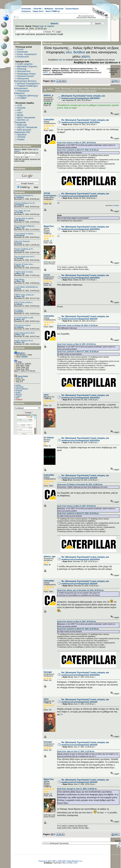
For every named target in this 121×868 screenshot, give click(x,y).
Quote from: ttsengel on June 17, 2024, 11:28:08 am (77, 789)
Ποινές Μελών (19, 280)
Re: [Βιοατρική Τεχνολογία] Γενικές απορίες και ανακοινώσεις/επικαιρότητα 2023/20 (85, 195)
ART (19, 110)
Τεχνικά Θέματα (72, 9)
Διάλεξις (19, 304)
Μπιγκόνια (20, 235)
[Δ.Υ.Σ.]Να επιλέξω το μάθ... (24, 318)
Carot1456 (20, 387)
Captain (19, 396)
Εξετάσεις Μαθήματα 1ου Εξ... (25, 203)
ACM (20, 105)
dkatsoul (19, 394)
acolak (18, 392)
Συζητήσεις (26, 11)
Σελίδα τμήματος (25, 64)
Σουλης (19, 243)
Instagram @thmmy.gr (28, 96)
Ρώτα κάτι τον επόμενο (22, 325)
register (50, 26)
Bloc (64, 863)
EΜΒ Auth (22, 125)
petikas (18, 385)
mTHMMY (22, 98)
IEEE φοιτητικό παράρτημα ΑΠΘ (23, 131)
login (42, 26)
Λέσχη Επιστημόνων (51, 194)
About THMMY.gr (53, 11)
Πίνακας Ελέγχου (23, 146)
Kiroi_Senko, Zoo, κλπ (22, 211)
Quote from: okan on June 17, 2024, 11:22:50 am (76, 751)
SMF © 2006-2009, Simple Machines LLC (67, 861)
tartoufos (20, 312)
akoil (17, 398)
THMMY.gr (47, 69)
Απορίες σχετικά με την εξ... (24, 341)
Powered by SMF (45, 861)
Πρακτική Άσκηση (25, 76)
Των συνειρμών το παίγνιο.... (25, 234)
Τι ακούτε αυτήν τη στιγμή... (24, 272)
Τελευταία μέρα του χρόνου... (25, 218)
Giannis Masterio (22, 389)
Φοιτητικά (59, 9)
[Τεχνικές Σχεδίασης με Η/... (24, 249)
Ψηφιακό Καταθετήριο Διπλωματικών (26, 87)
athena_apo (50, 556)
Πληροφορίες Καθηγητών (22, 92)
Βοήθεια (79, 52)
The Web (20, 213)
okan (46, 395)
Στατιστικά (19, 348)
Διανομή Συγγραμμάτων (28, 83)
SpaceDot (22, 135)
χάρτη (86, 56)
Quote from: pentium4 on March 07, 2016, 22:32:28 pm (78, 150)
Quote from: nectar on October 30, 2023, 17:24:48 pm (77, 325)
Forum (20, 49)
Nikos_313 (20, 228)
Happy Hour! (38, 11)
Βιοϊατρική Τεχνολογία (80, 71)
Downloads (26, 9)
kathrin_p (46, 72)
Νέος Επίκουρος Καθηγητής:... (25, 226)
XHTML (70, 863)
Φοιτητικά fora (24, 71)
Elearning (22, 69)
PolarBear (20, 205)
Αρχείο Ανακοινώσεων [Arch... (25, 333)
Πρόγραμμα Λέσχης (27, 74)
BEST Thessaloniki (26, 118)
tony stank (20, 251)
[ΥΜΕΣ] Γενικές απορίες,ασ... (25, 295)
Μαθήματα (49, 9)
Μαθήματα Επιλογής (61, 71)
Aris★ (19, 289)
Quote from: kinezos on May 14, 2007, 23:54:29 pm (77, 143)
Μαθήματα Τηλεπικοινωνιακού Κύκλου (77, 69)
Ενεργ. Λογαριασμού (27, 54)
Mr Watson (20, 220)
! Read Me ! (38, 9)
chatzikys (20, 197)
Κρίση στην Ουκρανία (22, 241)
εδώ (69, 52)
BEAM (20, 115)
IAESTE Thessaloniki (27, 127)
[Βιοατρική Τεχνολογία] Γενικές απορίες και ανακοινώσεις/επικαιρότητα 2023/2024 (83, 97)
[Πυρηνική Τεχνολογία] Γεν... (24, 196)
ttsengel (48, 672)
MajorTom (49, 226)
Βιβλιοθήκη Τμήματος (27, 66)
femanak (19, 391)
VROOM (21, 137)
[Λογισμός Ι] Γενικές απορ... (24, 264)
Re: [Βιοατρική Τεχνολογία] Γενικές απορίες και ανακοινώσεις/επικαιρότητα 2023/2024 (85, 121)
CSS (76, 863)
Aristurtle (21, 108)
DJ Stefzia (49, 438)
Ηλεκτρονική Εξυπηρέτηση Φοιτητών (25, 80)
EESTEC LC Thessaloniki (22, 121)
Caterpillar (49, 119)
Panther (21, 139)
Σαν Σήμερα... (19, 310)
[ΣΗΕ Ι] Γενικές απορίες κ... (24, 302)
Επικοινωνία (23, 57)
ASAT (20, 113)
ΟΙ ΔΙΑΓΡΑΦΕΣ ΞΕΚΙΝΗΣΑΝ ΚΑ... (27, 287)
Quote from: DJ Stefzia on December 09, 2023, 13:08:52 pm (80, 485)
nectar (47, 275)
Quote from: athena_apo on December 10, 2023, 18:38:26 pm (80, 590)
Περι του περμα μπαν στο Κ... (25, 257)
